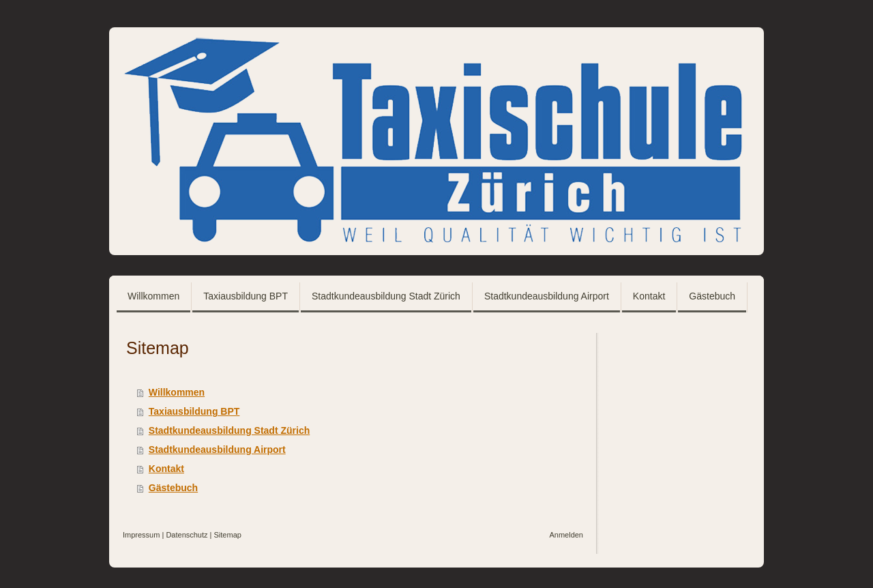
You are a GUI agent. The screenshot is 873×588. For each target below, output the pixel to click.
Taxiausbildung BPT (194, 411)
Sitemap (228, 535)
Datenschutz (187, 535)
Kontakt (166, 469)
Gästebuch (173, 488)
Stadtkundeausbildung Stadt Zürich (229, 430)
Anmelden (566, 535)
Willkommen (177, 392)
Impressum (141, 535)
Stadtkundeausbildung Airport (217, 450)
